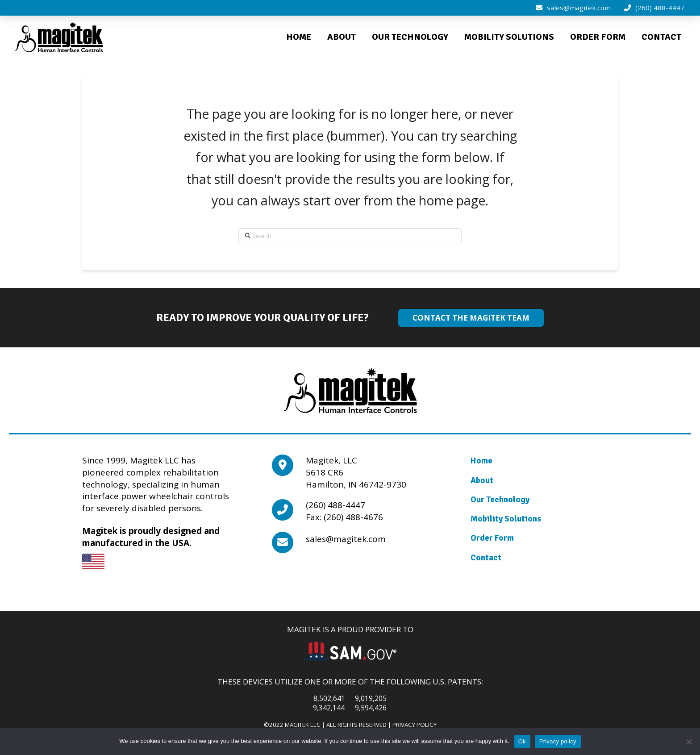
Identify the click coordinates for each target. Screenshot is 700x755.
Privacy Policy (415, 725)
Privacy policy (558, 741)
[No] (689, 742)
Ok (522, 741)
